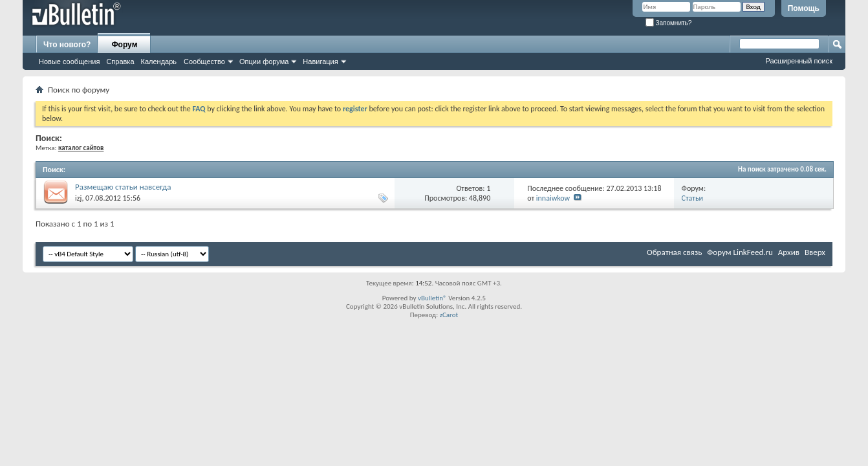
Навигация (320, 61)
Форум (124, 45)
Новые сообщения (69, 61)
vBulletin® (432, 298)
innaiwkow (553, 198)
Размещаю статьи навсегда (123, 187)
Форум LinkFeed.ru (740, 252)
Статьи (693, 198)
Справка (120, 61)
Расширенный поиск (799, 61)
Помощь (804, 8)
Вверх (815, 252)
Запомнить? (669, 23)
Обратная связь (674, 252)
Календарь (159, 61)
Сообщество (204, 61)
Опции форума (264, 61)
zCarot (449, 315)
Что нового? (67, 45)
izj (78, 198)
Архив (789, 252)
